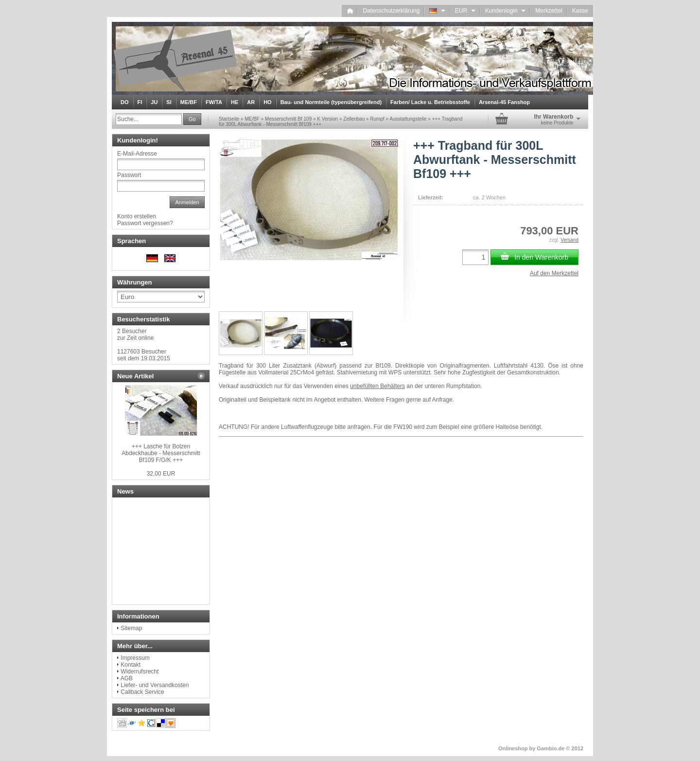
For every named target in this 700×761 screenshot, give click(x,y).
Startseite (229, 119)
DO (125, 102)
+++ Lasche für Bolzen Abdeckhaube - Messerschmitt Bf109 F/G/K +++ (161, 453)
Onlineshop (513, 748)
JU (154, 102)
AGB (127, 678)
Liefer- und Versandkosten (155, 685)
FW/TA (214, 102)
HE (235, 102)
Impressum (135, 658)
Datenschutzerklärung (391, 11)
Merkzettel (549, 11)
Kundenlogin (505, 11)
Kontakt (131, 665)
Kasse (580, 11)
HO (268, 102)
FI (140, 102)
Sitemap (131, 628)
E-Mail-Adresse (137, 154)
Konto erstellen (137, 216)
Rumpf (377, 119)
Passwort (129, 175)
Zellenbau (354, 119)
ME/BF (189, 102)
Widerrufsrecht (140, 672)
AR (251, 102)
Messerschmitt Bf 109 (288, 119)
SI (169, 102)
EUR (465, 11)
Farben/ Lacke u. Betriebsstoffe (430, 102)
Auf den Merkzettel (554, 273)
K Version (327, 119)
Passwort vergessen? (145, 223)
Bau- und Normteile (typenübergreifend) (331, 102)
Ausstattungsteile (408, 119)
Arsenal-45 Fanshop (504, 102)
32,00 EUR (161, 474)
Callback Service (142, 692)
